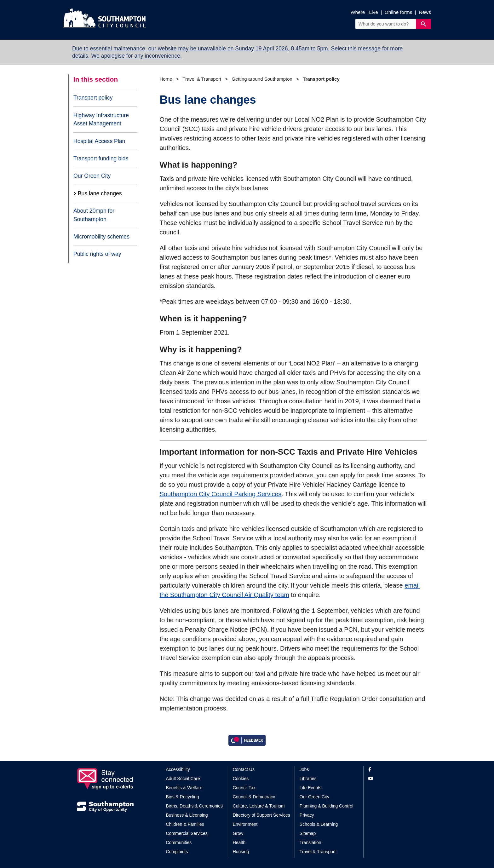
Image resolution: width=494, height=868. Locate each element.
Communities (179, 842)
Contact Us (244, 769)
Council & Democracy (254, 797)
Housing (241, 852)
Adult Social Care (183, 779)
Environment (245, 824)
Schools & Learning (319, 824)
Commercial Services (187, 833)
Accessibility (178, 769)
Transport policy (93, 98)
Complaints (177, 852)
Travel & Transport (202, 79)
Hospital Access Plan (99, 141)
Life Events (310, 788)
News (425, 12)
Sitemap (308, 833)
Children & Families (185, 824)
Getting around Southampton (262, 79)
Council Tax (244, 788)
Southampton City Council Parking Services (221, 494)
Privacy (307, 815)
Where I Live (364, 12)
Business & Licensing (187, 815)
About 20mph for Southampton (94, 215)
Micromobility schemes (101, 237)
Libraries (308, 779)
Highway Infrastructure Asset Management (101, 119)
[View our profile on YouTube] (393, 779)
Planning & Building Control (326, 806)
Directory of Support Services (261, 815)
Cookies (241, 779)
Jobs (304, 769)
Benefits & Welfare (184, 788)
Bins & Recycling (183, 797)
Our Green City (92, 176)
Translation (310, 842)
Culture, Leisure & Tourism (259, 806)
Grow (238, 833)
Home (166, 79)
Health (239, 842)
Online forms (399, 12)
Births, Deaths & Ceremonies (195, 806)
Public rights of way (97, 254)
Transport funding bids (101, 158)
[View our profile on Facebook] (393, 770)
